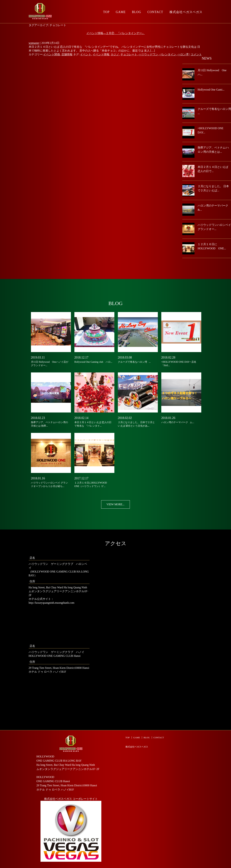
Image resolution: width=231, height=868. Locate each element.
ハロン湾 (183, 54)
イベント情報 (101, 54)
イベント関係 (52, 54)
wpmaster (34, 43)
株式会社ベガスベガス (186, 12)
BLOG (137, 12)
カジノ (115, 54)
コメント (196, 54)
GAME (121, 12)
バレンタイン (168, 54)
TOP (106, 12)
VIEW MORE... (116, 504)
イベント (86, 54)
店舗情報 (67, 54)
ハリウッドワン (148, 54)
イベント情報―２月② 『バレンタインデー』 (116, 33)
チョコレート (129, 54)
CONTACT (155, 12)
